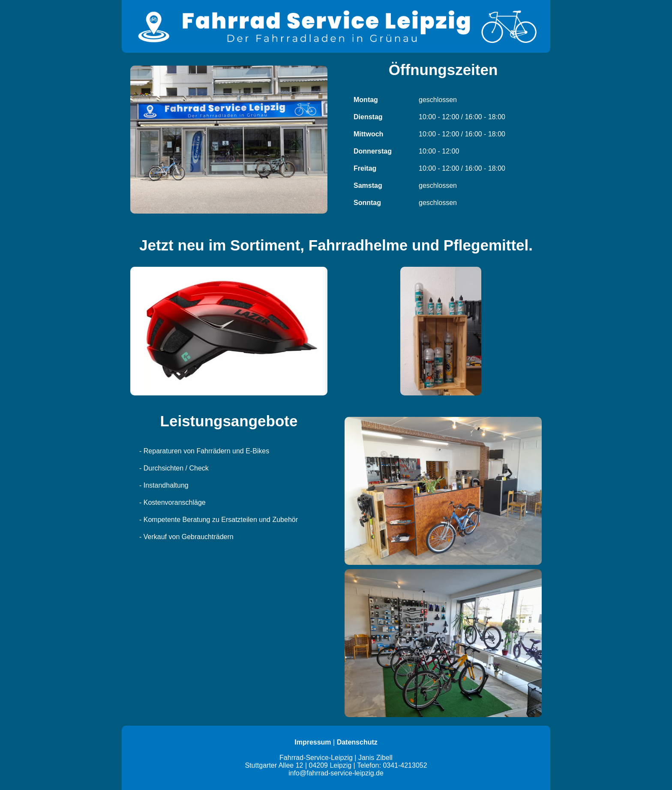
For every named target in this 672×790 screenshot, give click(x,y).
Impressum (313, 742)
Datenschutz (357, 742)
